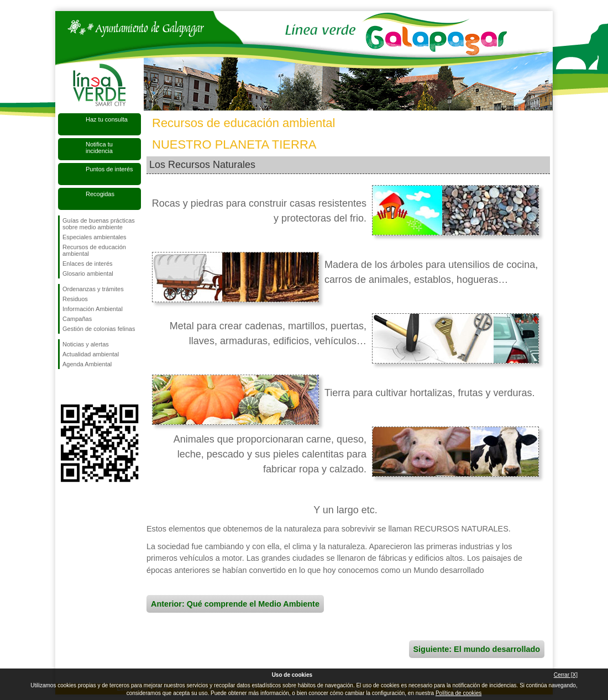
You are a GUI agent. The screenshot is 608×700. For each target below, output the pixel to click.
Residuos (75, 299)
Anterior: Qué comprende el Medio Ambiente (235, 604)
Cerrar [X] (566, 675)
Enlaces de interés (88, 264)
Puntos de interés (109, 169)
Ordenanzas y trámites (93, 289)
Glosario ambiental (88, 273)
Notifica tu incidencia (99, 148)
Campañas (77, 319)
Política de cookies (458, 693)
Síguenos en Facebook (65, 387)
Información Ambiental (93, 309)
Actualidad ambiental (91, 354)
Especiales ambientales (95, 237)
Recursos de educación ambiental (94, 250)
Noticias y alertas (86, 344)
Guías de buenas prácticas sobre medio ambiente (99, 224)
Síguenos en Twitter (83, 387)
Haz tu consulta (107, 119)
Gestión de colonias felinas (99, 329)
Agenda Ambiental (87, 364)
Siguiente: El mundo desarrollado (477, 649)
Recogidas (100, 194)
